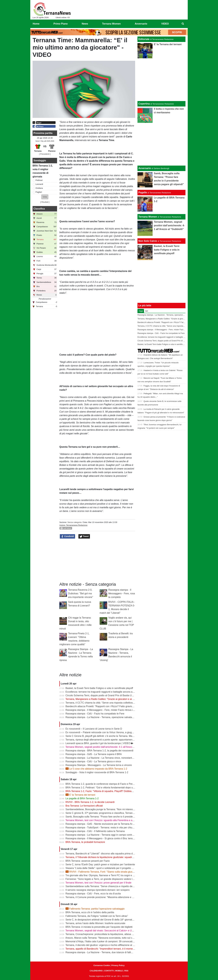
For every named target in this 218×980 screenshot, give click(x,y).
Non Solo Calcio (148, 241)
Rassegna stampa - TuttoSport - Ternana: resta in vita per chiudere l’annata (106, 828)
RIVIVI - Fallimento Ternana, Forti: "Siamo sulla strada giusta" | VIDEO (105, 872)
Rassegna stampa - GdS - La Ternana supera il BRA (94, 754)
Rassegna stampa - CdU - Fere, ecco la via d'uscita (93, 894)
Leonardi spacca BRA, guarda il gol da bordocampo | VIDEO (98, 743)
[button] (45, 197)
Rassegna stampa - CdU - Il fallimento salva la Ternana (95, 831)
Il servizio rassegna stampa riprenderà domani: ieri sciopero (98, 890)
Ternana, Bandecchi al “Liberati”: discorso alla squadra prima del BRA (103, 854)
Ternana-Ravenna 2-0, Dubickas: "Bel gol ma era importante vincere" (81, 593)
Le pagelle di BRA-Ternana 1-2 (82, 798)
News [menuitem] (85, 24)
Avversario (145, 168)
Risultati (45, 202)
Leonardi (39, 184)
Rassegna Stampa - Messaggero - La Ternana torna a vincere (99, 765)
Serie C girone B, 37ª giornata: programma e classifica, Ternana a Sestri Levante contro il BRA (116, 813)
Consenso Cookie (102, 965)
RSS (126, 971)
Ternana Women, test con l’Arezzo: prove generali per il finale (98, 883)
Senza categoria (74, 522)
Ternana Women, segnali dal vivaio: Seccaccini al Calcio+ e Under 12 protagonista (110, 931)
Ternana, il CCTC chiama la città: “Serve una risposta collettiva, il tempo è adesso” (110, 703)
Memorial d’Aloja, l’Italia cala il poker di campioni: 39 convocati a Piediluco (105, 941)
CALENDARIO (96, 971)
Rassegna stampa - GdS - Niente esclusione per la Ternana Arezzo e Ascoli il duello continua (115, 824)
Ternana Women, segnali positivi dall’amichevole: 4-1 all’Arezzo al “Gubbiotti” (107, 747)
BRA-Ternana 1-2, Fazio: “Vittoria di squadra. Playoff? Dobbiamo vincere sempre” (109, 791)
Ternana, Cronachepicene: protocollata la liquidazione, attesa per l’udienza (105, 934)
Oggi (141, 311)
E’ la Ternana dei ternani (80, 795)
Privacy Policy (118, 965)
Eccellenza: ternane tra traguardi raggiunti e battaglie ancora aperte (102, 692)
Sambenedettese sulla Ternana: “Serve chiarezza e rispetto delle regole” (104, 886)
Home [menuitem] (36, 24)
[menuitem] (183, 24)
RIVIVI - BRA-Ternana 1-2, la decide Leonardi (90, 802)
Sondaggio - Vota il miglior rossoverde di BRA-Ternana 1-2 (97, 772)
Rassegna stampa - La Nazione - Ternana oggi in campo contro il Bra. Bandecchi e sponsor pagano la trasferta (125, 835)
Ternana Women (148, 217)
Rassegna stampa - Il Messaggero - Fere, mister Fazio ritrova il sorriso (103, 710)
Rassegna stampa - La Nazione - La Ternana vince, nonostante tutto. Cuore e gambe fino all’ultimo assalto (123, 758)
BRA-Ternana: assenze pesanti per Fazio (88, 861)
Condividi (68, 536)
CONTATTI (109, 971)
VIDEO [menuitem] (165, 24)
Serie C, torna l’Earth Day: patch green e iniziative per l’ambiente (100, 864)
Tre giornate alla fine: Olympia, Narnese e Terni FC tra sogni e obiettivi (103, 875)
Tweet (84, 536)
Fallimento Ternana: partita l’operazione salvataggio (95, 909)
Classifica (39, 209)
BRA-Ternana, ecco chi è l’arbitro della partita (90, 912)
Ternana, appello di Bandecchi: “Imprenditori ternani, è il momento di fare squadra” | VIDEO (114, 949)
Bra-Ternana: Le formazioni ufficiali (84, 806)
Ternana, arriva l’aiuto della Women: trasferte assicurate (95, 923)
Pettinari (39, 180)
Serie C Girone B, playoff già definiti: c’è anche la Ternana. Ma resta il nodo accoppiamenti (114, 736)
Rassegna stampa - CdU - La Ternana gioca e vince (93, 761)
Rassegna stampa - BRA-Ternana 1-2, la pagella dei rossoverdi (99, 751)
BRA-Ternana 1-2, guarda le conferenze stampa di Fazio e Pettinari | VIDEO (106, 784)
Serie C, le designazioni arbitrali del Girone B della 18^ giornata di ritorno (105, 920)
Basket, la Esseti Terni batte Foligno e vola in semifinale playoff (99, 688)
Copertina (144, 104)
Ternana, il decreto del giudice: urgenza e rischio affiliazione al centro (102, 945)
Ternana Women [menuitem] (111, 24)
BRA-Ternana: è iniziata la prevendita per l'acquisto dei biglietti (99, 927)
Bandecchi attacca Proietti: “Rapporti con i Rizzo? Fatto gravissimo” (102, 706)
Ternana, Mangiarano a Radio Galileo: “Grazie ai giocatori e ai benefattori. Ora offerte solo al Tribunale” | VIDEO (125, 699)
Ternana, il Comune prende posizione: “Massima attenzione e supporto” (104, 897)
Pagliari (39, 192)
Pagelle (143, 192)
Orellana (39, 188)
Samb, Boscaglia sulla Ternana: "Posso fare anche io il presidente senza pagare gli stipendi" (115, 817)
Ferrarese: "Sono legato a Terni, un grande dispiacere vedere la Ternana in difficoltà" (111, 879)
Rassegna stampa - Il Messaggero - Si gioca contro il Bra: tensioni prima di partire (109, 838)
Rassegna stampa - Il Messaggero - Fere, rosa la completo (122, 593)
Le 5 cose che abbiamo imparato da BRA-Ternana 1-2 (96, 769)
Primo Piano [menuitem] (60, 24)
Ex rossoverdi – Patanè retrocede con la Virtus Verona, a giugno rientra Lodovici (109, 732)
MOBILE (119, 971)
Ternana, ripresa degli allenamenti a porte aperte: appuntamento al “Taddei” (106, 740)
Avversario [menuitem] (141, 24)
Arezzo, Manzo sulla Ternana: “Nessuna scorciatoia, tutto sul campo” (102, 938)
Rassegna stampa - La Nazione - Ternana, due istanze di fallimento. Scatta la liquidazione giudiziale (119, 952)
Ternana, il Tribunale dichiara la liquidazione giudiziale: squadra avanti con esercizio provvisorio (116, 857)
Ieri (147, 311)
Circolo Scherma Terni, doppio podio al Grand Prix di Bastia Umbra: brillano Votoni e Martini (115, 695)
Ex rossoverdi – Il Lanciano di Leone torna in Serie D (94, 729)
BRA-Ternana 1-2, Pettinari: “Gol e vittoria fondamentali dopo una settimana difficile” (111, 788)
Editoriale (144, 39)
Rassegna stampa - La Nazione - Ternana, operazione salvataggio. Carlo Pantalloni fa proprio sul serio (121, 717)
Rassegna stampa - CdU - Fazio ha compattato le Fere (95, 714)
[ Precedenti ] (45, 154)
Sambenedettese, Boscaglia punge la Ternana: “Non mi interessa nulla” (104, 809)
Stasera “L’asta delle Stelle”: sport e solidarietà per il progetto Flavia (102, 868)
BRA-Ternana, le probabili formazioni (85, 842)
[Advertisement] (162, 144)
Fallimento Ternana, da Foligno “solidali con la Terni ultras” (97, 916)
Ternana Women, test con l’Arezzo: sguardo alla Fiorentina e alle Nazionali (105, 820)
